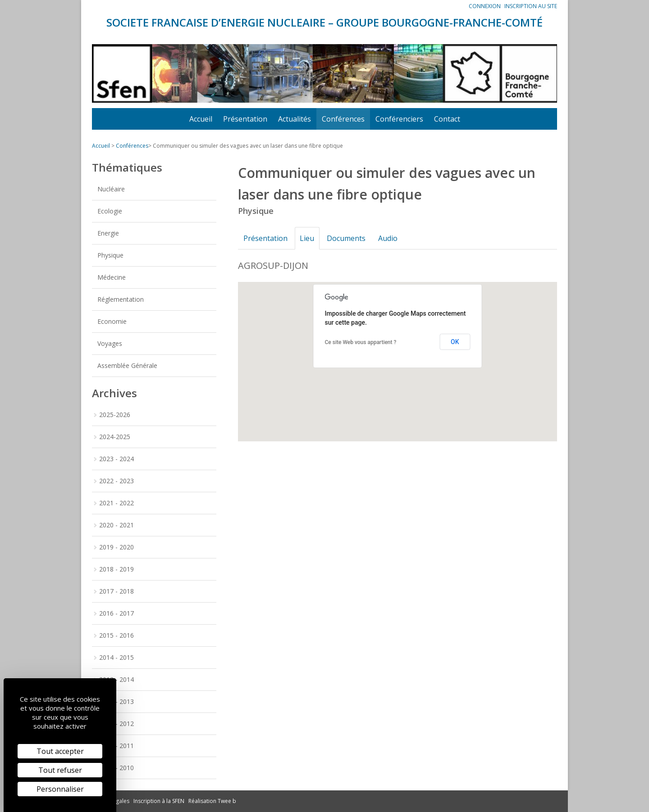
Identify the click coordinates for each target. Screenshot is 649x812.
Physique (110, 255)
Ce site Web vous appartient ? (361, 342)
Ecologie (110, 211)
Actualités (295, 119)
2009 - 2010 (117, 768)
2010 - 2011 (117, 746)
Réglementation (121, 299)
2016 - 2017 (117, 613)
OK (455, 342)
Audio (391, 238)
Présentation (245, 119)
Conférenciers (399, 119)
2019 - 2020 (117, 547)
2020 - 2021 (117, 525)
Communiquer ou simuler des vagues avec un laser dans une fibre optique (248, 146)
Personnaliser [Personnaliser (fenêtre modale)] (60, 789)
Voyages (110, 343)
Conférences (343, 119)
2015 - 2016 (117, 635)
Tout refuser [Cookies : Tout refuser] (60, 770)
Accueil (201, 119)
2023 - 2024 (117, 459)
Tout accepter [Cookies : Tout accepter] (60, 751)
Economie (112, 321)
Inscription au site (531, 6)
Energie (108, 233)
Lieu (309, 238)
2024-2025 (115, 437)
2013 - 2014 (117, 679)
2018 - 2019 (117, 569)
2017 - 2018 (117, 591)
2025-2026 (115, 415)
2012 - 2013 (117, 701)
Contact (447, 119)
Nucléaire (111, 189)
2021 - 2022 (117, 503)
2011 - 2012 (117, 724)
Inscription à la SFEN (159, 801)
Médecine (112, 277)
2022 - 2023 (117, 481)
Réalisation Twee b (212, 801)
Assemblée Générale (127, 365)
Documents (349, 238)
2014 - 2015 (117, 657)
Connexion (485, 6)
